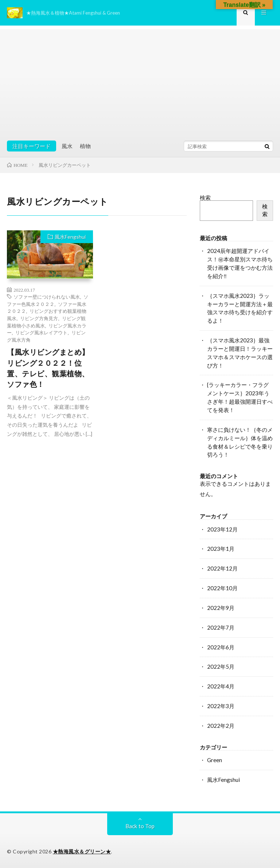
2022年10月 (222, 588)
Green (215, 760)
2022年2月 (221, 726)
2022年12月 (222, 568)
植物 (85, 146)
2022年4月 (221, 686)
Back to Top (140, 826)
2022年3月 (221, 706)
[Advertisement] (140, 80)
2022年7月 (221, 627)
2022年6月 (221, 647)
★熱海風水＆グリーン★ (82, 851)
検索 (205, 197)
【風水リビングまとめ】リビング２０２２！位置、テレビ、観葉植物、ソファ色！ (48, 368)
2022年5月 (221, 667)
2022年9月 (221, 608)
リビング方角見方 (39, 318)
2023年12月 (222, 529)
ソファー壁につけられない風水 (47, 297)
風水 (67, 146)
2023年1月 (221, 549)
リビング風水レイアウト (41, 332)
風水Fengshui (70, 237)
